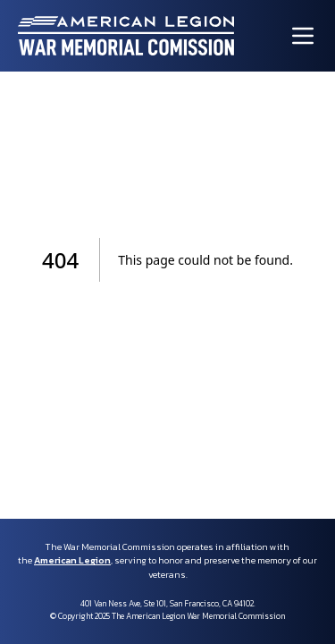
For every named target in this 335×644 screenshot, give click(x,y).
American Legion (72, 560)
